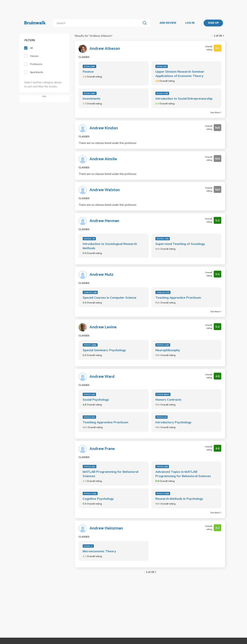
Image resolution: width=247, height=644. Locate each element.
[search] (98, 23)
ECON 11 (88, 546)
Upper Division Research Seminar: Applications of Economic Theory (180, 74)
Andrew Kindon (104, 128)
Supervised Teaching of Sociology (180, 244)
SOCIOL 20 (89, 239)
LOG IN (190, 23)
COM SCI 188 (90, 292)
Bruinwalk (35, 23)
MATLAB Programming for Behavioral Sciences (110, 474)
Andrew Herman (104, 221)
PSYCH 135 (89, 394)
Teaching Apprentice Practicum (178, 298)
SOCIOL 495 (163, 239)
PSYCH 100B (163, 493)
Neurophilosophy (168, 350)
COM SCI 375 (163, 292)
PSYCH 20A (90, 467)
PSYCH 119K (163, 345)
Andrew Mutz (101, 275)
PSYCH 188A (90, 345)
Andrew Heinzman (106, 528)
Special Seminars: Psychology (104, 350)
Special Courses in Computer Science (110, 298)
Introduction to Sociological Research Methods (110, 246)
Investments (92, 98)
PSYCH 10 (161, 417)
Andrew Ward (102, 377)
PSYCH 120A (90, 493)
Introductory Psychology (173, 422)
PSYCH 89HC (163, 394)
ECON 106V (90, 93)
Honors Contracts (168, 400)
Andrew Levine (103, 327)
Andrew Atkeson (105, 49)
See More (216, 112)
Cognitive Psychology (98, 499)
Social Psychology (96, 400)
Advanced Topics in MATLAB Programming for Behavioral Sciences (183, 474)
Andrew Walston (105, 190)
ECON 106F (89, 66)
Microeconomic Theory (99, 551)
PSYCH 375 (89, 417)
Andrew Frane (102, 449)
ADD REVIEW (168, 23)
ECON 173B (162, 93)
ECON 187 (162, 66)
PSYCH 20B (162, 467)
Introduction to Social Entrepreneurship (184, 98)
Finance (88, 72)
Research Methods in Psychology (179, 499)
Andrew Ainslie (103, 159)
